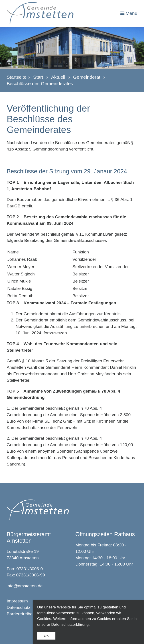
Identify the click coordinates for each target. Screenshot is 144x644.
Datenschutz (19, 607)
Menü (131, 13)
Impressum (17, 601)
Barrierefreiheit (21, 614)
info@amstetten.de (25, 586)
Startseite (17, 77)
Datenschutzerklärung (70, 624)
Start (38, 77)
